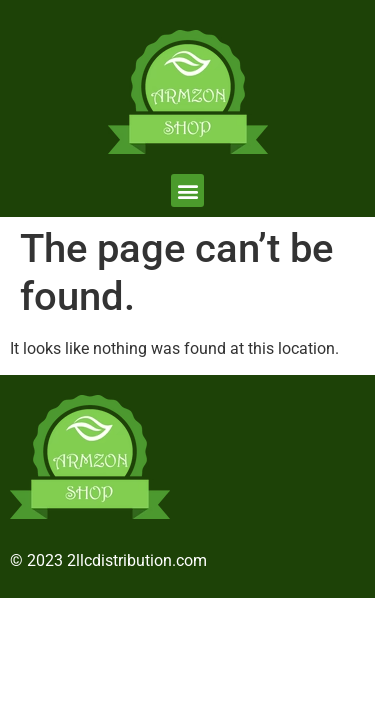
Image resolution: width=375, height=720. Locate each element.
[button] (187, 190)
